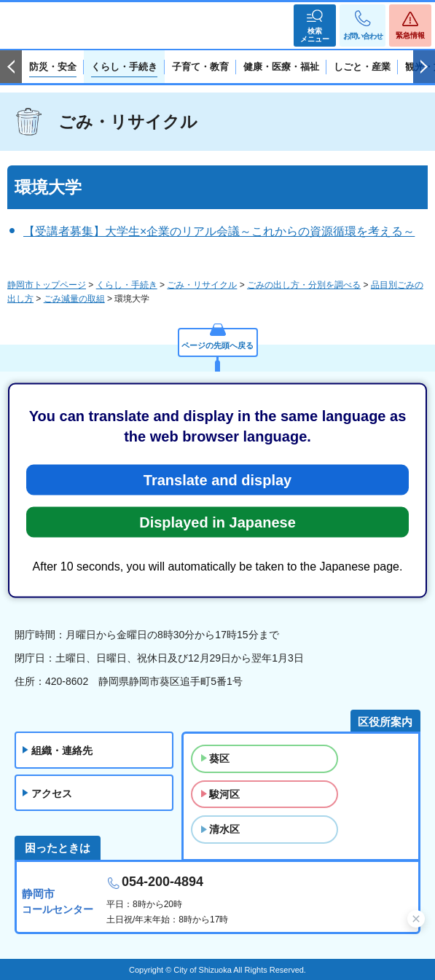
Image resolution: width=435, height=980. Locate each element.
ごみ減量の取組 (74, 299)
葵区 (219, 758)
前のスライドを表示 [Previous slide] (11, 67)
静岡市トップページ (47, 285)
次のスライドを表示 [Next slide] (424, 67)
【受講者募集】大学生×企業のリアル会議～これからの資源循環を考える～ (219, 231)
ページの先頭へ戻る (217, 345)
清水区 (224, 829)
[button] (315, 26)
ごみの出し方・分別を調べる (304, 285)
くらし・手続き (127, 285)
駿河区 (224, 794)
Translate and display (217, 479)
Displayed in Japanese (217, 522)
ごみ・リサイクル (128, 122)
